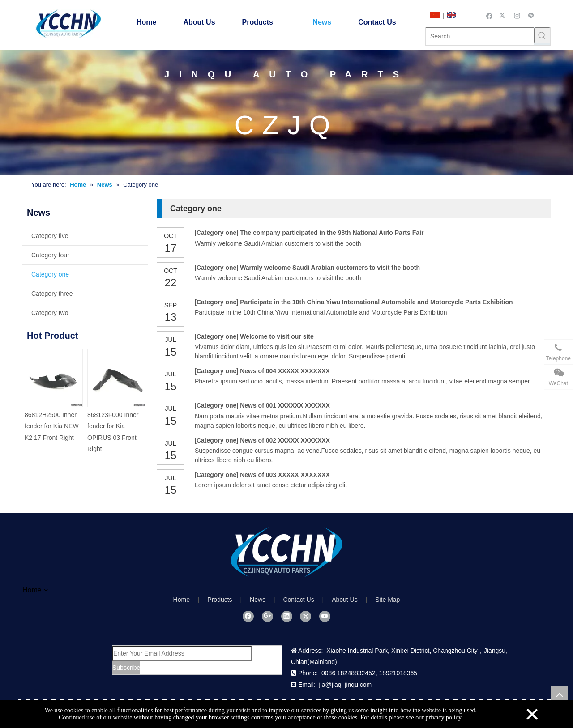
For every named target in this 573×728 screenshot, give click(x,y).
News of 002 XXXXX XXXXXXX (285, 440)
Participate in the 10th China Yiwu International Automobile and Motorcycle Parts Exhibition (376, 302)
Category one (50, 274)
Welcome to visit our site (277, 336)
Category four (50, 255)
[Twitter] (503, 15)
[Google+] (267, 616)
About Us (345, 600)
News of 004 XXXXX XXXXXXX (285, 371)
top (559, 694)
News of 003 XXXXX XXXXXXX (285, 475)
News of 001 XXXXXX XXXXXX (285, 405)
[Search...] (480, 36)
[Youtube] (325, 616)
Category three (52, 294)
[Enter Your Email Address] (182, 653)
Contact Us (298, 600)
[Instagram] (517, 15)
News (258, 600)
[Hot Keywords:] (542, 35)
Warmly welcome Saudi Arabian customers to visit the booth (330, 268)
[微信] (531, 15)
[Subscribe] (126, 668)
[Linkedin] (287, 616)
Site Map (387, 600)
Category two (50, 313)
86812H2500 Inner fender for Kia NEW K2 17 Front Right (52, 426)
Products (220, 600)
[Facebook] (490, 15)
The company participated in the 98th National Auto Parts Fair (332, 233)
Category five (50, 236)
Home (182, 600)
